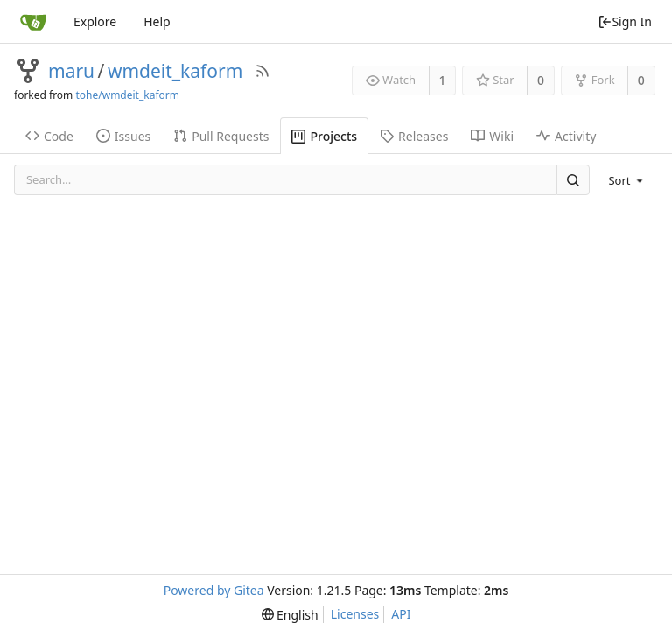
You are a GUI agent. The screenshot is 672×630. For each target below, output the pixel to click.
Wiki (492, 136)
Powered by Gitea (214, 590)
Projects (324, 136)
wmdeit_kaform (175, 71)
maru (71, 71)
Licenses (355, 614)
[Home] (33, 22)
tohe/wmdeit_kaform (127, 95)
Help (157, 21)
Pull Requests (221, 136)
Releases (414, 136)
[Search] (573, 180)
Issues (123, 136)
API (401, 614)
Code (49, 136)
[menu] (627, 180)
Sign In (625, 21)
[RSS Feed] (262, 71)
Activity (566, 136)
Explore (95, 21)
